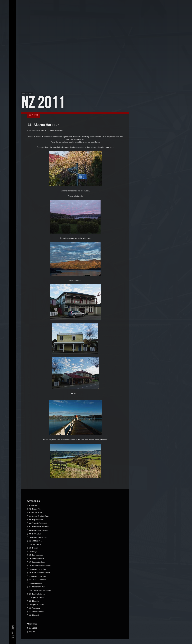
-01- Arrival (33, 506)
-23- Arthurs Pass (35, 584)
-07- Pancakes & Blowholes (39, 527)
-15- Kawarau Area (36, 555)
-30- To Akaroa (34, 608)
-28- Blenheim (34, 601)
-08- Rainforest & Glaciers (38, 531)
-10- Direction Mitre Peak (38, 538)
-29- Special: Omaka (36, 605)
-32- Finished (34, 615)
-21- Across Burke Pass (38, 577)
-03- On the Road (35, 513)
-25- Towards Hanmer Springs (40, 591)
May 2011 (33, 632)
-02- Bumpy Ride (35, 509)
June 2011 (33, 628)
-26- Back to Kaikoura (37, 594)
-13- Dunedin (34, 548)
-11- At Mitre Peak (36, 541)
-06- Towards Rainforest (38, 523)
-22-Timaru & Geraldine (38, 580)
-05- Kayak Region (36, 520)
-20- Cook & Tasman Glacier (39, 573)
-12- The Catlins (35, 545)
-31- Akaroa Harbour (55, 131)
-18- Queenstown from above (40, 566)
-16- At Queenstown (36, 559)
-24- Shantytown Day (37, 587)
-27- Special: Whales (37, 598)
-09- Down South (35, 534)
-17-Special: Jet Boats (37, 562)
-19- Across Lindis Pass (38, 569)
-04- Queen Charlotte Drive (39, 516)
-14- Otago (33, 552)
